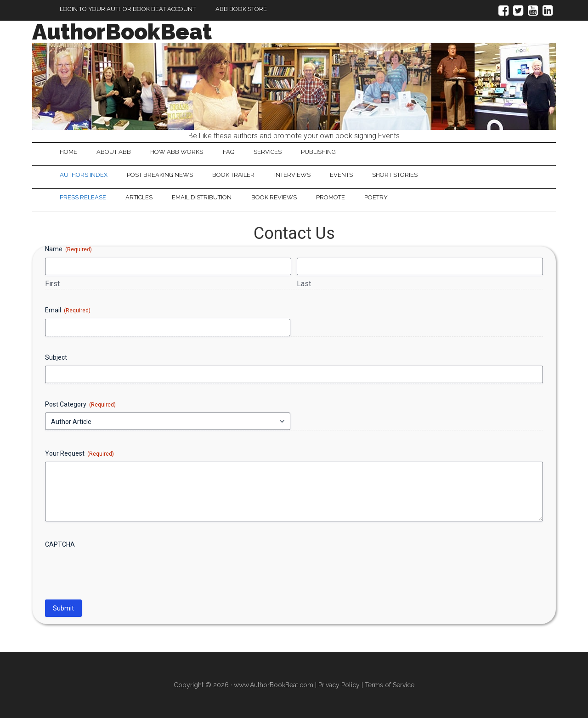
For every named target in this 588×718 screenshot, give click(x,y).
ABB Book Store (241, 9)
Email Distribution (203, 198)
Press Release (83, 198)
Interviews (293, 175)
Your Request (79, 454)
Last (304, 284)
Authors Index (84, 175)
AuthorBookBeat (122, 32)
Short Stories (397, 175)
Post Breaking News (160, 175)
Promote (332, 198)
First (52, 284)
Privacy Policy (339, 685)
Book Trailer (234, 175)
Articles (139, 198)
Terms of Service (390, 685)
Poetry (378, 198)
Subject (56, 357)
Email (68, 311)
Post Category (80, 405)
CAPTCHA (60, 545)
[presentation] (115, 571)
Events (343, 175)
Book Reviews (275, 198)
